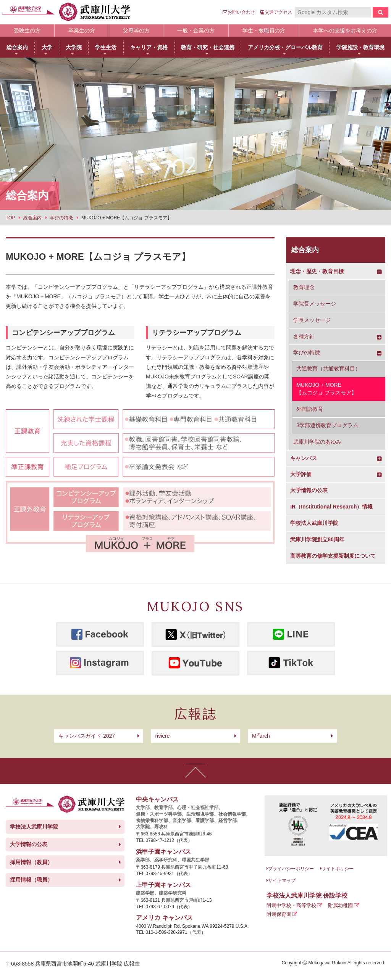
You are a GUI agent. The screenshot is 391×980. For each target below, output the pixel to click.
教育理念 (304, 287)
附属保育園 (279, 914)
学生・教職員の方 (264, 31)
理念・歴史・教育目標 (317, 271)
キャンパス (304, 458)
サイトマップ (282, 880)
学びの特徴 (307, 352)
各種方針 (304, 336)
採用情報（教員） (31, 862)
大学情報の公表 (309, 490)
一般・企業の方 (196, 31)
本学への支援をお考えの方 (345, 31)
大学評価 (301, 474)
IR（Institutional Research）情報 (331, 507)
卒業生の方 (82, 31)
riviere (162, 736)
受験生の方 (27, 31)
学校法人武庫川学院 (314, 523)
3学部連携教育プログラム (327, 425)
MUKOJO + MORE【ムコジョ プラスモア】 (326, 389)
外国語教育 (310, 409)
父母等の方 (136, 31)
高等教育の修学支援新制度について (333, 556)
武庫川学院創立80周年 (317, 539)
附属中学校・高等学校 (291, 905)
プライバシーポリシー (291, 869)
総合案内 (305, 250)
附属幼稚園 (340, 905)
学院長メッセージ (315, 304)
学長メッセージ (312, 320)
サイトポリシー (338, 869)
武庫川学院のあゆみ (317, 442)
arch (261, 736)
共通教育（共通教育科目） (328, 369)
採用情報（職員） (31, 880)
